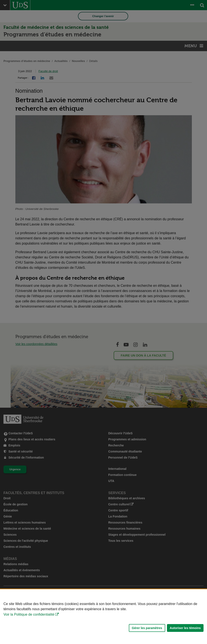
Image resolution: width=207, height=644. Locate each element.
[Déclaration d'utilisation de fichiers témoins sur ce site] (103, 617)
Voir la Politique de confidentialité (29, 614)
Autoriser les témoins (185, 628)
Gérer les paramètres (147, 628)
